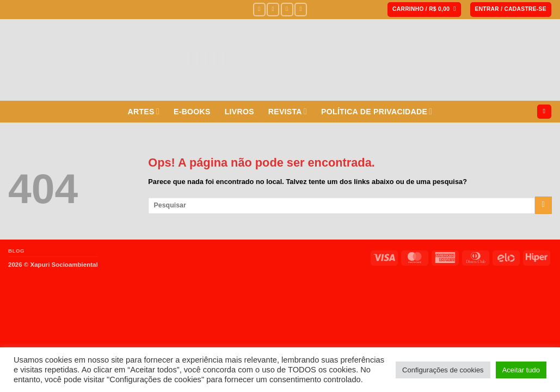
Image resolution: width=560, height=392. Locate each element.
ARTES (144, 111)
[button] (424, 10)
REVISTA (288, 111)
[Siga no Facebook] (259, 9)
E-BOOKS (192, 112)
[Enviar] (543, 205)
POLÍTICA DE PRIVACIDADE (377, 111)
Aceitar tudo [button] (521, 370)
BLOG (16, 251)
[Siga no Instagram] (273, 9)
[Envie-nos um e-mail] (301, 9)
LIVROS (239, 112)
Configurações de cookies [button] (443, 370)
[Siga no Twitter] (287, 9)
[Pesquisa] (544, 112)
